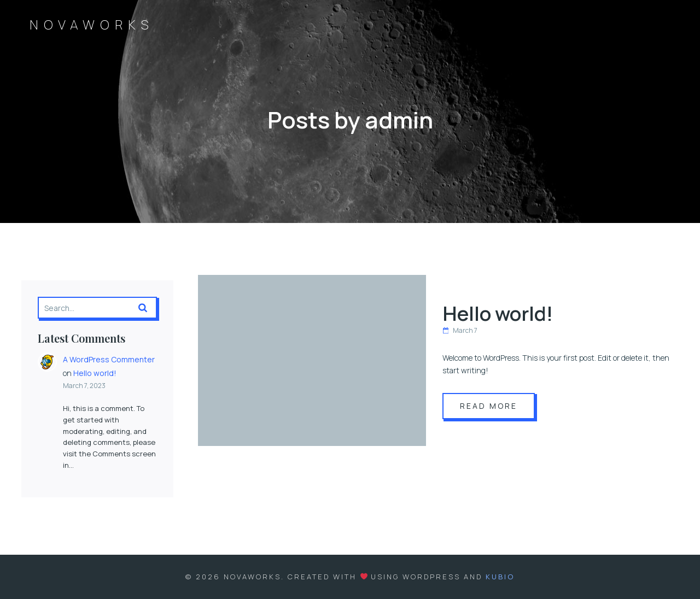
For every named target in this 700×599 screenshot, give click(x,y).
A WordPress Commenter (109, 359)
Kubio (500, 577)
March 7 (460, 330)
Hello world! (95, 373)
